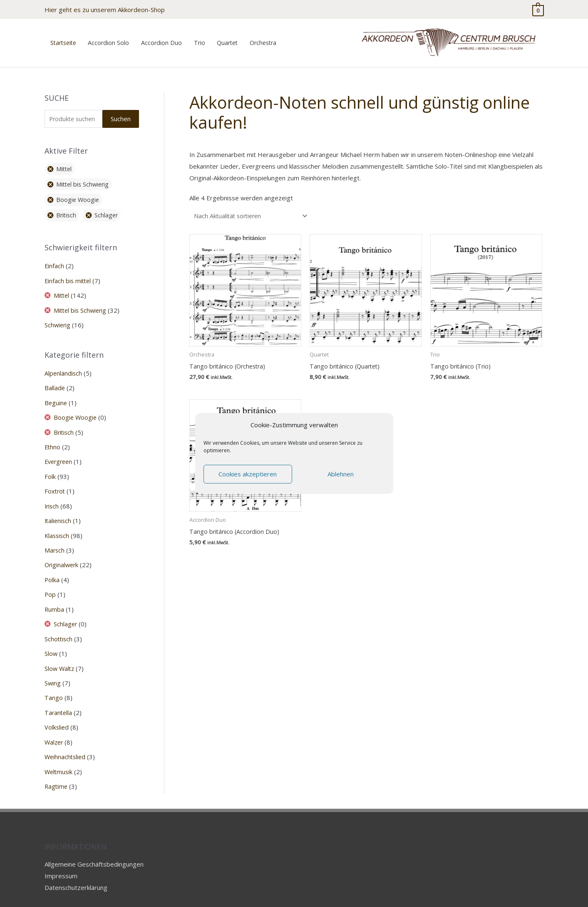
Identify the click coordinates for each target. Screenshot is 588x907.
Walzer (55, 727)
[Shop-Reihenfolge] (253, 209)
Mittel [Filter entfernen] (65, 162)
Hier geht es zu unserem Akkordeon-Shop (105, 8)
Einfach (55, 260)
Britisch (65, 424)
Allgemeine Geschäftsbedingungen (94, 848)
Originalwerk (62, 553)
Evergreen (60, 452)
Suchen (121, 112)
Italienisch (59, 510)
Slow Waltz (60, 655)
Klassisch (58, 525)
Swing (53, 669)
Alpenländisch (64, 366)
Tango (54, 684)
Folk (50, 467)
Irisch (52, 496)
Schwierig (58, 318)
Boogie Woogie (77, 409)
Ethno (53, 438)
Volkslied (57, 713)
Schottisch (59, 626)
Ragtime (57, 771)
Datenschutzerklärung (76, 872)
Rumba (55, 597)
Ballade (55, 380)
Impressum (61, 860)
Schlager (67, 611)
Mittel (63, 289)
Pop (50, 583)
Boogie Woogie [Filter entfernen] (79, 194)
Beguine (56, 394)
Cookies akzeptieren (248, 474)
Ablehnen (341, 474)
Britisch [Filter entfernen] (68, 209)
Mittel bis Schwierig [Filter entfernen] (85, 178)
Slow (51, 640)
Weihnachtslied (66, 742)
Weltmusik (59, 756)
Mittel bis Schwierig (82, 303)
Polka (52, 568)
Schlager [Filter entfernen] (109, 209)
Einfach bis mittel (69, 274)
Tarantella (59, 698)
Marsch (55, 539)
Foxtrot (55, 481)
